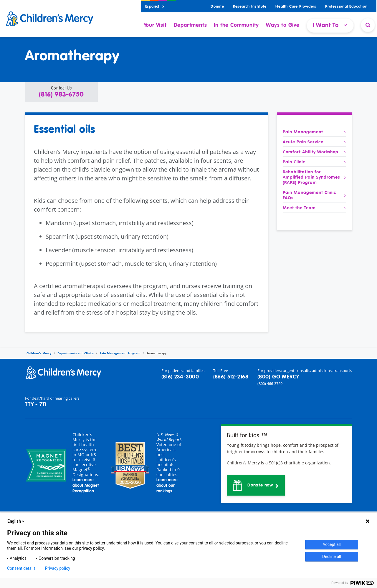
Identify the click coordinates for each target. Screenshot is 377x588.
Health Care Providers (296, 7)
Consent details (21, 568)
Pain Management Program (120, 353)
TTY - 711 (36, 405)
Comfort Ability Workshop (314, 152)
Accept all (332, 544)
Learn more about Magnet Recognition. (86, 486)
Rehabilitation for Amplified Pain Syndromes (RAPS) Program (314, 177)
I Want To (330, 25)
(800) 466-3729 (270, 383)
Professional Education (346, 7)
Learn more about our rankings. (167, 486)
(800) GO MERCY (278, 377)
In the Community (236, 25)
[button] (61, 92)
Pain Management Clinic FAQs (314, 195)
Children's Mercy (39, 353)
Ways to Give (283, 25)
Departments (190, 25)
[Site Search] (368, 25)
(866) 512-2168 (231, 377)
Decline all (332, 557)
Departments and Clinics (76, 353)
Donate (217, 7)
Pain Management (314, 132)
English (16, 521)
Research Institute (250, 7)
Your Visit (155, 25)
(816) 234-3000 (180, 377)
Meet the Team (314, 208)
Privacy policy (58, 568)
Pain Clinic (314, 162)
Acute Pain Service (314, 142)
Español (155, 7)
